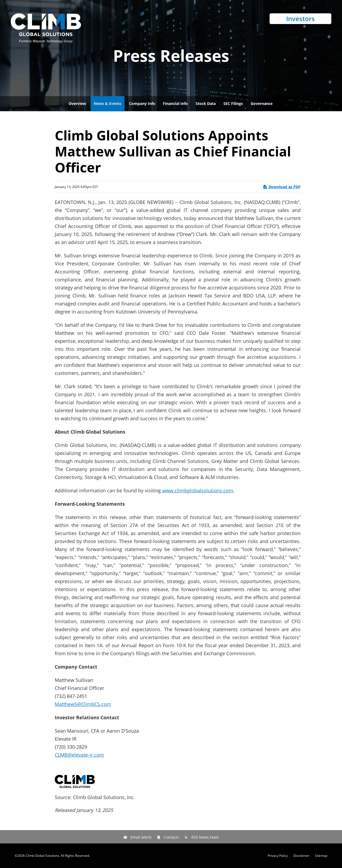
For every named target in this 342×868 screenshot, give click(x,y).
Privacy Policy (278, 856)
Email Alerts (141, 837)
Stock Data (206, 103)
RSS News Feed (205, 837)
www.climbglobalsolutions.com (198, 490)
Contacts (172, 837)
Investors (300, 19)
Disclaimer (301, 856)
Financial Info (175, 103)
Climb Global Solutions (42, 856)
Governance (262, 103)
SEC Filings (233, 103)
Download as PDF (282, 187)
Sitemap (321, 856)
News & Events (108, 103)
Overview (77, 103)
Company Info (142, 103)
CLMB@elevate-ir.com (79, 755)
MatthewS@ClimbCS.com (83, 704)
